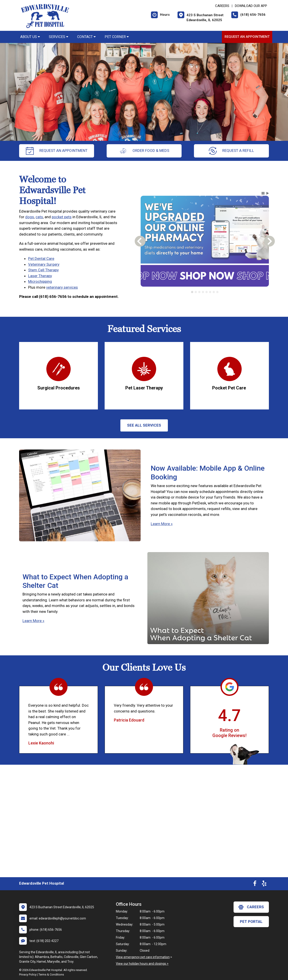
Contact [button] (86, 37)
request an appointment (57, 151)
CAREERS (222, 6)
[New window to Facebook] (255, 884)
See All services (144, 425)
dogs (30, 217)
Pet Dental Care (41, 258)
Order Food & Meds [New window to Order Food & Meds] (144, 151)
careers (251, 907)
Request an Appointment (247, 37)
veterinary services (62, 287)
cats (39, 217)
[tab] (192, 292)
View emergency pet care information (143, 957)
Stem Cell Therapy (43, 270)
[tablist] (205, 292)
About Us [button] (30, 37)
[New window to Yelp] (264, 884)
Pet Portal (251, 922)
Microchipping (40, 281)
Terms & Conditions (51, 974)
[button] (263, 193)
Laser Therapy (40, 276)
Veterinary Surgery (44, 264)
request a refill (231, 151)
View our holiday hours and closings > (142, 964)
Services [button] (58, 37)
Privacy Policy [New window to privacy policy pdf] (28, 974)
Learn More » (162, 524)
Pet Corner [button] (117, 37)
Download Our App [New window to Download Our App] (251, 6)
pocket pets (62, 217)
